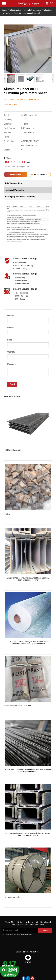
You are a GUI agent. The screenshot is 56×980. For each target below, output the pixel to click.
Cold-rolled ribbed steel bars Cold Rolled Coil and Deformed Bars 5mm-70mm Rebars (28, 771)
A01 (15, 105)
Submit (45, 930)
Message (11, 364)
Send (12, 384)
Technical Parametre (15, 190)
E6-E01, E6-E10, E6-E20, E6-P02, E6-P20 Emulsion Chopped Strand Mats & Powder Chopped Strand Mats (28, 643)
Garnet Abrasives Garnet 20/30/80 (18, 706)
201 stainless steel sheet (14, 897)
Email (10, 340)
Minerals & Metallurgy (32, 10)
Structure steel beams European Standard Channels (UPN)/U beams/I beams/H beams (28, 834)
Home (4, 10)
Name (11, 316)
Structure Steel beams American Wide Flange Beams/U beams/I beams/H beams (28, 579)
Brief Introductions (14, 183)
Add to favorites (39, 175)
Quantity (11, 352)
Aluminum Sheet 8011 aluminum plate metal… (23, 13)
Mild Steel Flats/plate (13, 450)
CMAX (12, 100)
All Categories (15, 10)
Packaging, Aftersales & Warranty (20, 197)
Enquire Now (16, 175)
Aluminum (48, 10)
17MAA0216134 (33, 100)
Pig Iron (7, 514)
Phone (11, 328)
